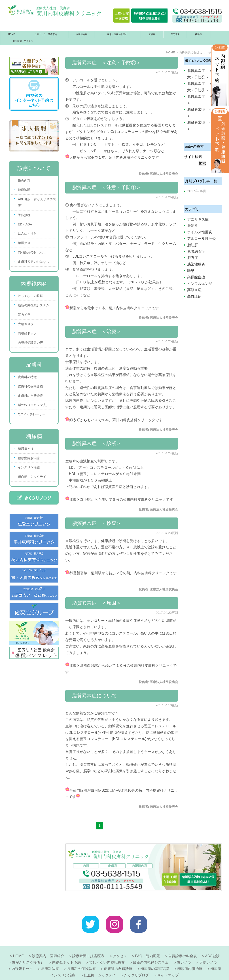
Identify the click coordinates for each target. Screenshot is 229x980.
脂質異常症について (95, 696)
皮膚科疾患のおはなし (34, 262)
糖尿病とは (26, 449)
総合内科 (24, 181)
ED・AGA (25, 224)
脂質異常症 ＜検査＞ (97, 523)
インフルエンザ (200, 284)
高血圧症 (194, 296)
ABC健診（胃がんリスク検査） (37, 202)
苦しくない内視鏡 (30, 296)
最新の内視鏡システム (34, 305)
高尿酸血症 (196, 277)
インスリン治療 (29, 467)
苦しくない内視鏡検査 (107, 948)
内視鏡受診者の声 (30, 343)
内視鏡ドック (27, 333)
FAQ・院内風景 (148, 942)
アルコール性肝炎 (201, 239)
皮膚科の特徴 (27, 377)
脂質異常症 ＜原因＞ (97, 603)
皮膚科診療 (50, 955)
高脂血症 (194, 290)
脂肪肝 (193, 245)
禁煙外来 (24, 243)
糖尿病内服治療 (29, 458)
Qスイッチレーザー (32, 414)
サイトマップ (168, 961)
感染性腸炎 (196, 264)
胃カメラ (24, 315)
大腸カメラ (26, 324)
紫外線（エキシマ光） (34, 405)
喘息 (191, 271)
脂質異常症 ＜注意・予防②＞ (106, 63)
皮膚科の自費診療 (30, 396)
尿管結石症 (196, 251)
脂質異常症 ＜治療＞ (97, 331)
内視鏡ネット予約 (66, 948)
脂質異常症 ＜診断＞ (97, 443)
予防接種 (24, 215)
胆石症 (193, 258)
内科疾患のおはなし (32, 252)
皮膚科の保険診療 (30, 386)
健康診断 (24, 190)
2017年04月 (197, 191)
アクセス (120, 942)
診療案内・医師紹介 (48, 942)
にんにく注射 (27, 233)
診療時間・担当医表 (88, 942)
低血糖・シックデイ (32, 477)
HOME (12, 34)
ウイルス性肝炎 (200, 232)
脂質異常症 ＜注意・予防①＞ (106, 187)
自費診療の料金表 (182, 942)
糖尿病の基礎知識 (155, 955)
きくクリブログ (136, 961)
